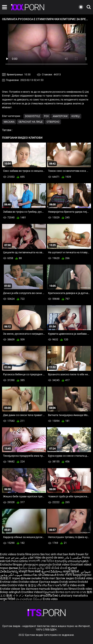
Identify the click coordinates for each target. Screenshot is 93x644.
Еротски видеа (49, 582)
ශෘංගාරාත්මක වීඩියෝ (29, 599)
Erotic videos (8, 554)
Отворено (53, 122)
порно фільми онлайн (27, 578)
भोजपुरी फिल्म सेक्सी (30, 571)
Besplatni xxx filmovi (64, 589)
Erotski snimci (68, 582)
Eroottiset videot (81, 565)
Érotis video (50, 599)
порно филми (9, 568)
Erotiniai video (9, 582)
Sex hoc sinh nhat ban (54, 554)
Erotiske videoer (29, 582)
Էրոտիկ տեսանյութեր (72, 561)
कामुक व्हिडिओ (71, 571)
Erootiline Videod (32, 592)
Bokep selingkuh (10, 592)
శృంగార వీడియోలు (52, 571)
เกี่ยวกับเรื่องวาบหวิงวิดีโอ (53, 585)
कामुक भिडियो (8, 599)
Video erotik (77, 585)
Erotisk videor (61, 565)
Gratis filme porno (28, 554)
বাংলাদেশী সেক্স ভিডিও (41, 561)
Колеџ (76, 116)
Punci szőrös (20, 561)
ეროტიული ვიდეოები (38, 565)
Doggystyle (33, 116)
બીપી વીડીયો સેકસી (56, 568)
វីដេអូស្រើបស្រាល (82, 575)
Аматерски (60, 116)
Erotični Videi (16, 585)
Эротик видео (65, 578)
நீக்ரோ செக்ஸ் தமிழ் (31, 568)
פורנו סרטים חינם (76, 592)
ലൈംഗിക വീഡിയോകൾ (40, 575)
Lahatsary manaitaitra (73, 596)
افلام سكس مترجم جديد (19, 558)
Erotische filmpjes (11, 565)
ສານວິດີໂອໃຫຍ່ (50, 596)
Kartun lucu (33, 596)
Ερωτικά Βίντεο (54, 592)
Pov (46, 116)
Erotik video (85, 589)
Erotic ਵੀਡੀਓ (65, 575)
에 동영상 (31, 585)
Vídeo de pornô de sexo (49, 558)
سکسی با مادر (73, 558)
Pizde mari (48, 578)
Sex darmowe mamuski (36, 589)
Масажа (9, 122)
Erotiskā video (84, 578)
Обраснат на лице (31, 122)
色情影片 (6, 578)
